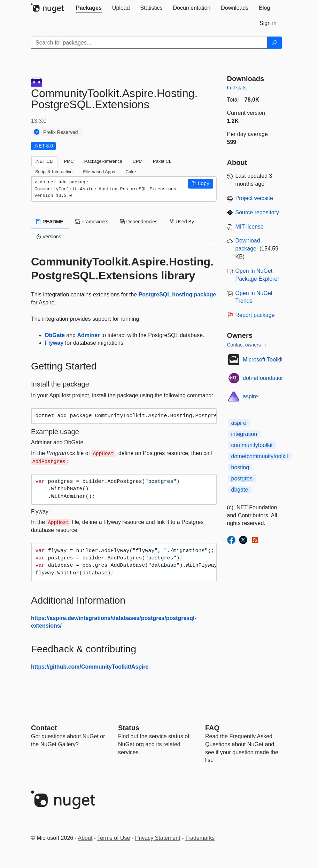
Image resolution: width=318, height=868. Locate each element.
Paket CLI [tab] (163, 161)
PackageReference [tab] (103, 161)
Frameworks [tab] (92, 222)
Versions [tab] (49, 237)
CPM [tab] (138, 161)
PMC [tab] (69, 161)
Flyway (54, 343)
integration (244, 434)
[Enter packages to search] (149, 43)
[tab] (89, 8)
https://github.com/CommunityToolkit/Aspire (90, 667)
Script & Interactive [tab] (54, 172)
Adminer (89, 335)
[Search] (274, 43)
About (85, 838)
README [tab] (50, 222)
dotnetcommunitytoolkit (260, 456)
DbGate (55, 335)
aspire (250, 396)
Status (129, 728)
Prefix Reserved (61, 132)
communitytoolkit (252, 445)
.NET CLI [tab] (44, 161)
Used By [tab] (182, 222)
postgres (242, 479)
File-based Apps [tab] (99, 172)
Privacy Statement (158, 838)
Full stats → (240, 88)
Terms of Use (114, 838)
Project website (254, 198)
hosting (240, 467)
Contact (44, 728)
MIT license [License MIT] (250, 227)
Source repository (257, 212)
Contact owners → (247, 345)
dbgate (240, 490)
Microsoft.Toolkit (263, 360)
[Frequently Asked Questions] (212, 728)
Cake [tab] (131, 172)
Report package (255, 315)
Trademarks (200, 838)
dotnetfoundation (263, 378)
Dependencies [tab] (139, 222)
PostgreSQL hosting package (177, 294)
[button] (201, 184)
